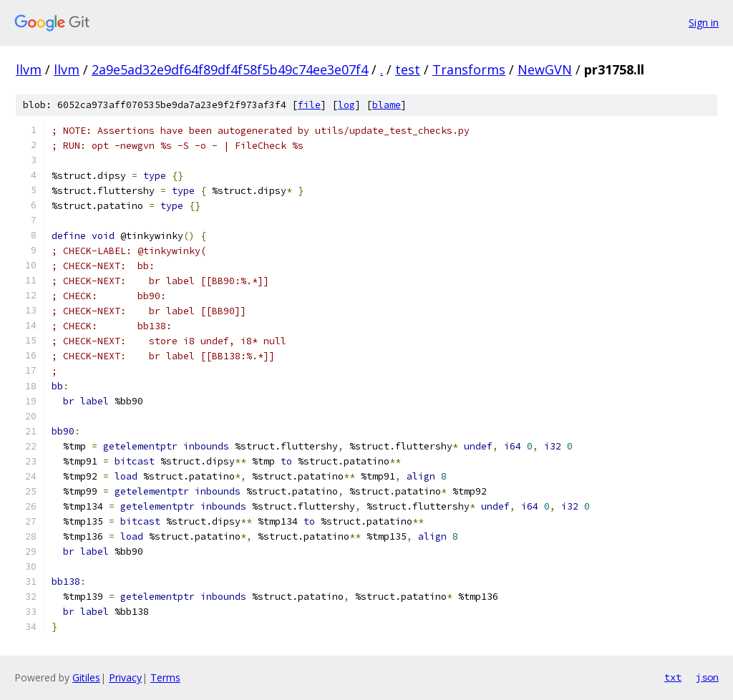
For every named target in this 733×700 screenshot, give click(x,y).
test (408, 69)
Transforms (469, 69)
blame (387, 105)
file (309, 105)
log (346, 105)
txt (673, 677)
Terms (165, 677)
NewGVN (545, 69)
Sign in (704, 23)
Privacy (125, 677)
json (707, 677)
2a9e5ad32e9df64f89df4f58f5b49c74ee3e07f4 (230, 69)
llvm (29, 69)
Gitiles (86, 677)
